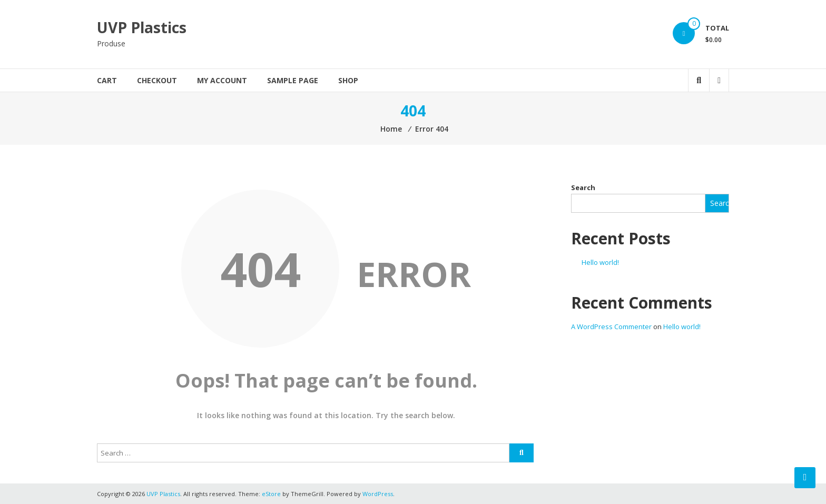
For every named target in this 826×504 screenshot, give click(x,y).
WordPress (378, 494)
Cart (107, 80)
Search (583, 187)
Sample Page (293, 80)
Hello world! (600, 262)
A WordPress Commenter (611, 327)
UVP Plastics (142, 27)
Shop (348, 80)
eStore (271, 494)
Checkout (157, 80)
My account (222, 80)
